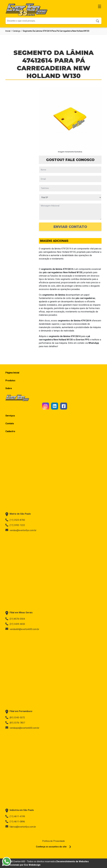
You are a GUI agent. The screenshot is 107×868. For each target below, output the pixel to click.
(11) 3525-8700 (15, 520)
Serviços (10, 416)
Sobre (9, 388)
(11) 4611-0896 (15, 822)
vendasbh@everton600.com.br (22, 629)
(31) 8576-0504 (15, 619)
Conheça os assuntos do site (51, 847)
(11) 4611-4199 (15, 816)
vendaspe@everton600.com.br (22, 728)
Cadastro (10, 431)
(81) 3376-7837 (15, 723)
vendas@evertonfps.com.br (21, 530)
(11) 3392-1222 (15, 525)
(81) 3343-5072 (15, 717)
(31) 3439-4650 (15, 624)
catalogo (17, 31)
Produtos (10, 381)
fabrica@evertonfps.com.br (21, 827)
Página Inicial (12, 373)
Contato (10, 423)
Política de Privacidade (53, 841)
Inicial (8, 31)
